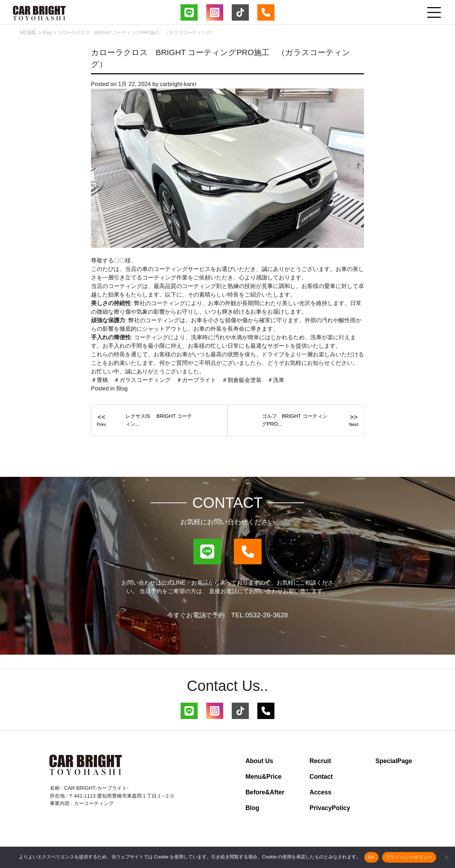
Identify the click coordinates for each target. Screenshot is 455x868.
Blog (47, 33)
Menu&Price (263, 777)
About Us (259, 761)
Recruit (320, 761)
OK (371, 857)
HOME (28, 33)
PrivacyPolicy (330, 808)
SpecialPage (394, 761)
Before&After (265, 792)
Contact (321, 777)
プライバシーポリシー (409, 857)
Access (321, 792)
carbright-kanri (178, 84)
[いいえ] (446, 857)
